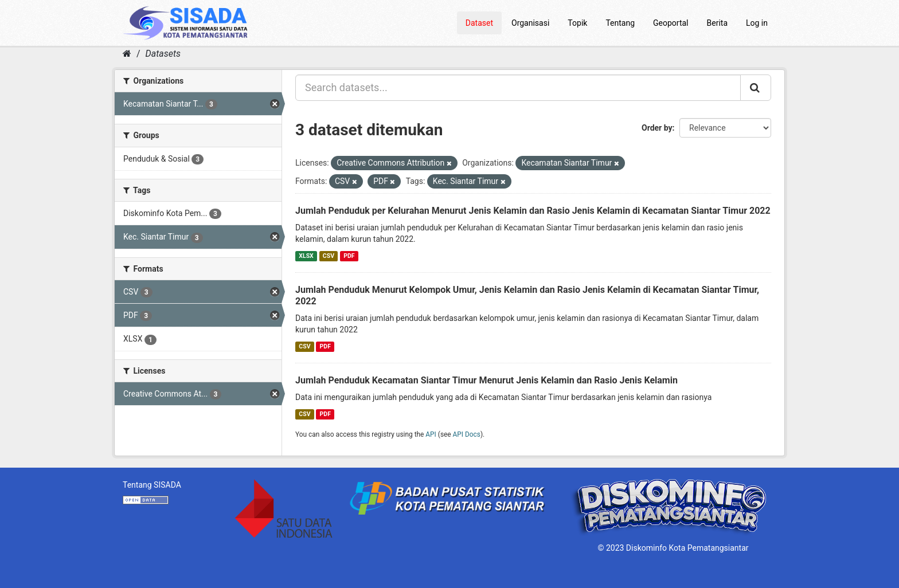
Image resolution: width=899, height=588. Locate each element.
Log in (757, 23)
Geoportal (671, 23)
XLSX (306, 256)
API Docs (467, 434)
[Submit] (756, 88)
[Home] (127, 54)
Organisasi (530, 23)
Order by (657, 128)
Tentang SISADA (152, 485)
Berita (718, 23)
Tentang (620, 23)
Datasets (163, 54)
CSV (329, 256)
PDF (349, 256)
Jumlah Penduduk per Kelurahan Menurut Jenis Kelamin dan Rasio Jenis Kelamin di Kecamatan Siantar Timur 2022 (533, 211)
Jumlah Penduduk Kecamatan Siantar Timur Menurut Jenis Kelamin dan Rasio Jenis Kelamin (486, 380)
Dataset (479, 23)
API (431, 434)
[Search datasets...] (518, 88)
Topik (577, 23)
